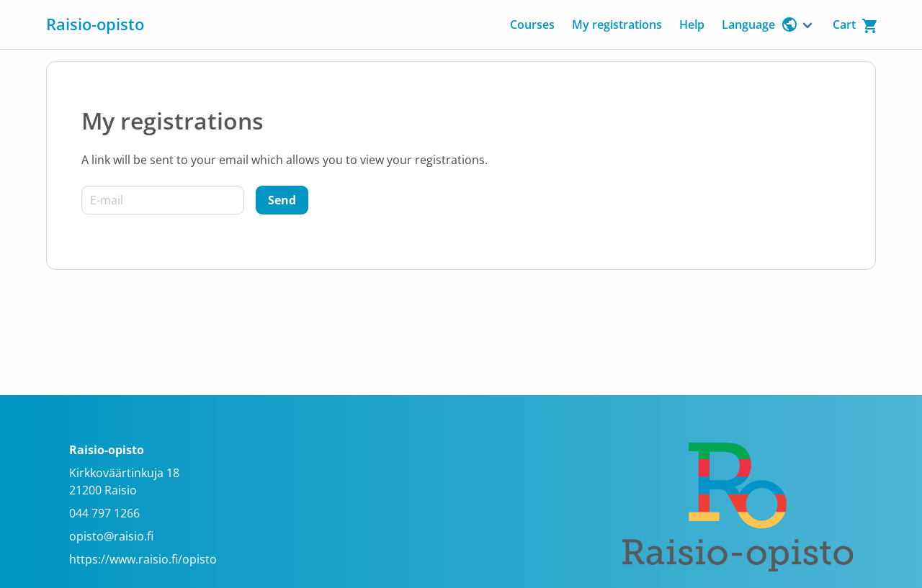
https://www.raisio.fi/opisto (143, 559)
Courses (532, 24)
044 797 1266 (104, 513)
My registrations (617, 24)
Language (760, 24)
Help (692, 24)
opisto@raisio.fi (111, 536)
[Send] (282, 200)
